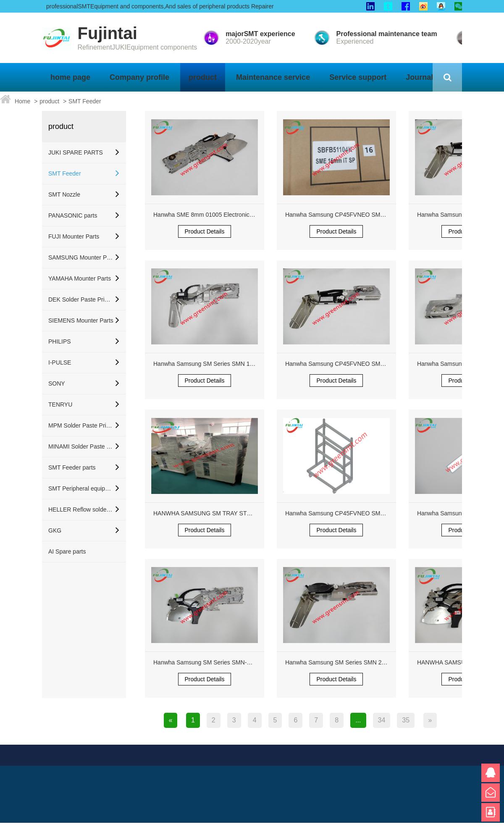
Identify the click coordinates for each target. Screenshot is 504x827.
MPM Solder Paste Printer (81, 425)
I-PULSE (60, 362)
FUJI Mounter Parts (74, 236)
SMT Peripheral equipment (81, 488)
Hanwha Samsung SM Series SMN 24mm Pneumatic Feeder (365, 662)
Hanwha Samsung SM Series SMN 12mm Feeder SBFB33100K (237, 364)
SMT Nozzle (64, 194)
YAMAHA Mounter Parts (80, 278)
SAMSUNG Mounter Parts (81, 257)
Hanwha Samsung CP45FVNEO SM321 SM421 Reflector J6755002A (376, 215)
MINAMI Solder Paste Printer (81, 446)
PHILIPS (60, 341)
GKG (55, 530)
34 (382, 720)
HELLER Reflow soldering (81, 509)
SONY (57, 383)
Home (22, 101)
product (49, 101)
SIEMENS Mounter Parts (81, 320)
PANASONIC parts (73, 215)
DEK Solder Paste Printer (81, 299)
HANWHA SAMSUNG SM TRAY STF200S (209, 513)
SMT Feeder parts (72, 467)
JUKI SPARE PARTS (76, 152)
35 (406, 720)
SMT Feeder (85, 101)
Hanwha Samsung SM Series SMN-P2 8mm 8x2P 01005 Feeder (238, 662)
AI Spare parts (67, 551)
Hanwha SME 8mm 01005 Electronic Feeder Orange (222, 215)
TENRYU (60, 404)
